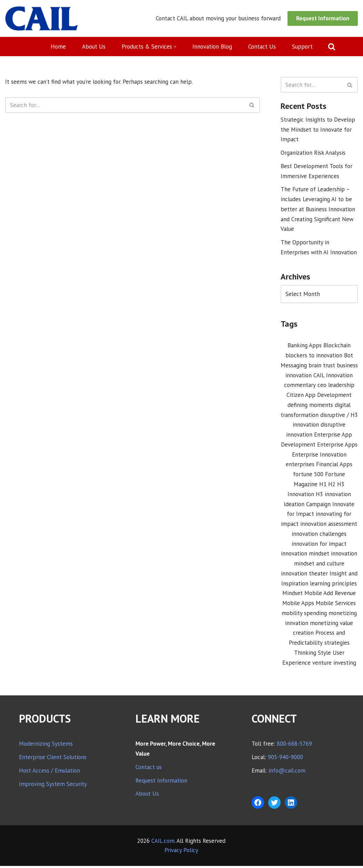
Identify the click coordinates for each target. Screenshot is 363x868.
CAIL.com (163, 843)
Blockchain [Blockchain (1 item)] (337, 346)
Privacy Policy (181, 852)
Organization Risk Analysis (313, 153)
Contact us (149, 769)
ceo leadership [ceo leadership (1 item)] (336, 386)
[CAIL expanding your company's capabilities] (42, 18)
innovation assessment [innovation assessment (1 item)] (329, 525)
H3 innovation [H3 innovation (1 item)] (333, 496)
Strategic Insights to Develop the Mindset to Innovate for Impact (318, 130)
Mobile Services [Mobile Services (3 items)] (336, 605)
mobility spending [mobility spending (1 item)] (304, 615)
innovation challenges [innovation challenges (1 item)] (319, 535)
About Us (93, 47)
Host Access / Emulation (49, 773)
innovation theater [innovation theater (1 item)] (304, 575)
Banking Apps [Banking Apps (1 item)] (305, 346)
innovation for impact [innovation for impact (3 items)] (319, 545)
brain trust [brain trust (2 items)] (322, 366)
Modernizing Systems (46, 746)
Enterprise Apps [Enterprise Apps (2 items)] (337, 446)
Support (302, 47)
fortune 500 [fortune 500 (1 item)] (308, 476)
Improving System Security (53, 786)
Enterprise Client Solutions (53, 759)
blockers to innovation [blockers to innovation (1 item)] (314, 356)
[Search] (332, 47)
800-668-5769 (294, 746)
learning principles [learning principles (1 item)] (333, 585)
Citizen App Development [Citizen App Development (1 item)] (319, 396)
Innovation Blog (212, 47)
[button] (175, 47)
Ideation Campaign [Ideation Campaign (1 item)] (307, 506)
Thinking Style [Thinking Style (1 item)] (312, 655)
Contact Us (262, 47)
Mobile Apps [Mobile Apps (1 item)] (298, 605)
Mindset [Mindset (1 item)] (293, 595)
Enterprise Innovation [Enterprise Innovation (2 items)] (319, 456)
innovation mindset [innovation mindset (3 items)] (305, 555)
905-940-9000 (285, 759)
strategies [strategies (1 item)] (337, 645)
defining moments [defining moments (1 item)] (310, 406)
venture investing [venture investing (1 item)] (334, 665)
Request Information (323, 18)
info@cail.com (287, 773)
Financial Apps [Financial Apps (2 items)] (334, 466)
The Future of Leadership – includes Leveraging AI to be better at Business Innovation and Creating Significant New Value (318, 210)
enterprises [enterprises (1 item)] (300, 466)
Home (58, 47)
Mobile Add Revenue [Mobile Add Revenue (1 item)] (330, 595)
